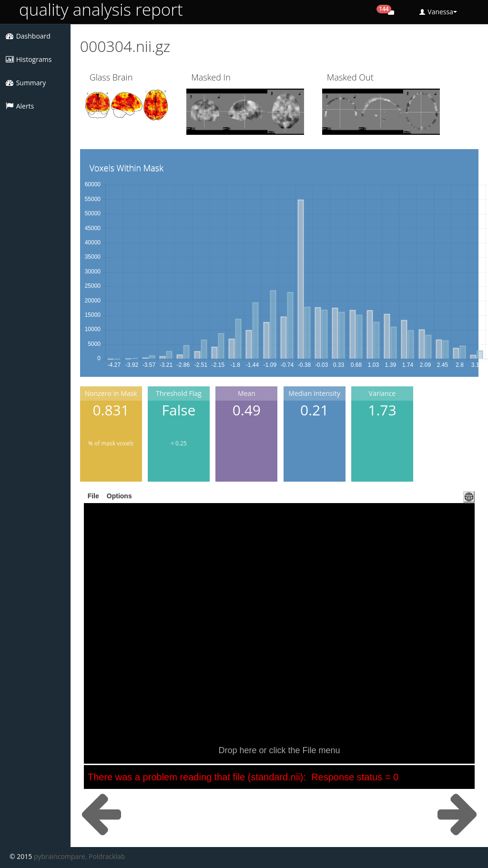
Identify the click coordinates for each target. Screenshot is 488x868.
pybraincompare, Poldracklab (79, 856)
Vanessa (438, 12)
